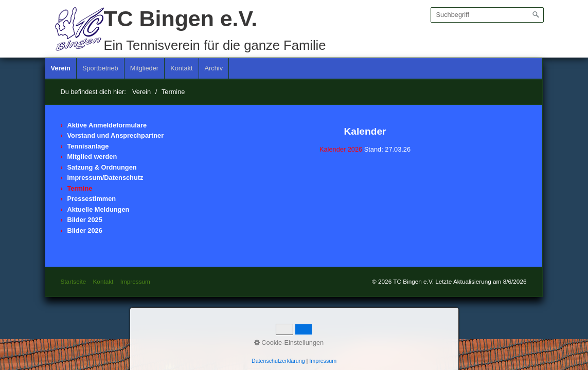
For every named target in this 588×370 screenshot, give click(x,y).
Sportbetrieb (100, 68)
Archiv (214, 68)
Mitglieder (144, 68)
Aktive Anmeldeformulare (107, 125)
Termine (80, 188)
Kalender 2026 (341, 149)
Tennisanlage (88, 146)
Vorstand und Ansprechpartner (116, 135)
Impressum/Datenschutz (105, 178)
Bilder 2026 (85, 230)
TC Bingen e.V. (181, 18)
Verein (61, 68)
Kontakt (181, 68)
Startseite (74, 281)
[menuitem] (61, 68)
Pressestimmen (92, 199)
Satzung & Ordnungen (102, 167)
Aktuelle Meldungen (99, 209)
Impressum (135, 281)
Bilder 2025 (85, 220)
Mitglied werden (92, 156)
